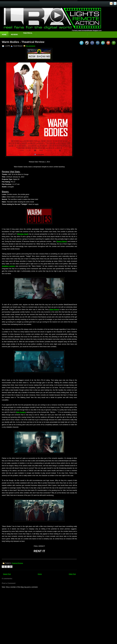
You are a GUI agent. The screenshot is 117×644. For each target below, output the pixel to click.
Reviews (14, 35)
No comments (31, 46)
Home (4, 35)
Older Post (72, 574)
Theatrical (28, 33)
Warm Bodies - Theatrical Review (23, 42)
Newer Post (7, 574)
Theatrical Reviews (17, 563)
